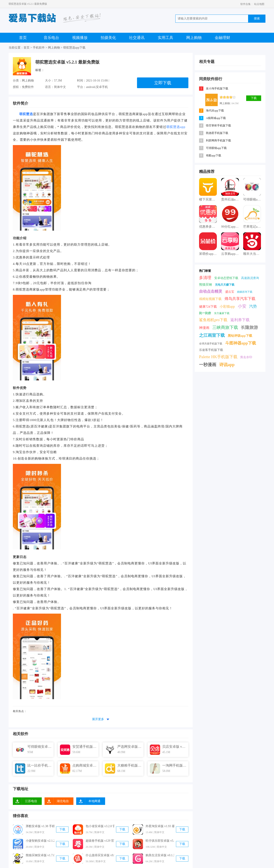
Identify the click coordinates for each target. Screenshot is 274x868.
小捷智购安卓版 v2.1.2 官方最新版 (40, 841)
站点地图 (259, 4)
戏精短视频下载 (210, 299)
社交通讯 (137, 38)
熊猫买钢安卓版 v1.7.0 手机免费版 (40, 855)
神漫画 (204, 328)
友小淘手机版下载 (217, 88)
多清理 (205, 278)
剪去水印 (246, 357)
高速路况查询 (250, 278)
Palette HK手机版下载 (218, 357)
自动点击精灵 (211, 291)
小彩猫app (227, 306)
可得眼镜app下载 (216, 148)
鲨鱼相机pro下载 (213, 320)
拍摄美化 (108, 38)
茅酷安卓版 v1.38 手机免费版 (40, 826)
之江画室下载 (212, 335)
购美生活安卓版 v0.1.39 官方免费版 (160, 855)
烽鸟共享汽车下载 (240, 299)
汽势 (253, 306)
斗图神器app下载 (241, 343)
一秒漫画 (208, 365)
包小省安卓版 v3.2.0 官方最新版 (100, 826)
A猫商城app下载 (216, 118)
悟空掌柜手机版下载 (218, 125)
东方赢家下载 (222, 313)
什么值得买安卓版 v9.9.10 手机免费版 (100, 855)
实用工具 (165, 38)
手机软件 (39, 48)
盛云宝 (230, 292)
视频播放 (80, 38)
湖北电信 (63, 801)
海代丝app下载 (215, 111)
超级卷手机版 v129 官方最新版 (100, 841)
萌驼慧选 (26, 114)
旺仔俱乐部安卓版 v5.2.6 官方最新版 (160, 841)
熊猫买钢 (205, 285)
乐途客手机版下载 (211, 350)
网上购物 (194, 38)
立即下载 (163, 83)
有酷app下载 (214, 155)
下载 (62, 829)
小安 (242, 306)
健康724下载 (208, 307)
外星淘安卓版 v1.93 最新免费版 (160, 826)
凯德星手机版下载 (217, 133)
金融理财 (222, 38)
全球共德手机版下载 (211, 344)
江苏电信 (31, 801)
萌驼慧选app (176, 127)
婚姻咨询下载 (245, 292)
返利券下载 (240, 320)
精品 (203, 172)
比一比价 (205, 313)
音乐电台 (51, 38)
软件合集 (246, 4)
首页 (23, 38)
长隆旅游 (249, 327)
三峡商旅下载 (225, 327)
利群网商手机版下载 (218, 140)
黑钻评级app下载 (240, 336)
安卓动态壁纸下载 (226, 278)
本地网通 (94, 801)
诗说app (227, 365)
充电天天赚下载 (225, 285)
